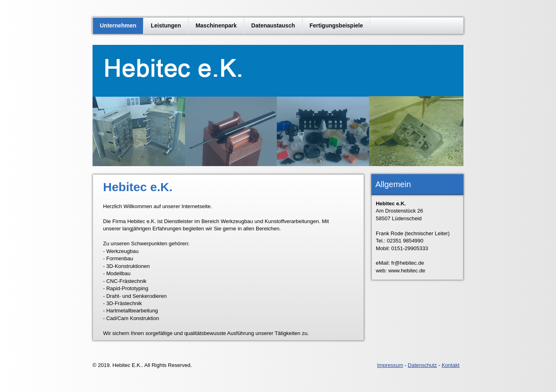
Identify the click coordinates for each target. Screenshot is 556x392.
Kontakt (451, 365)
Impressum (390, 365)
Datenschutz (422, 365)
